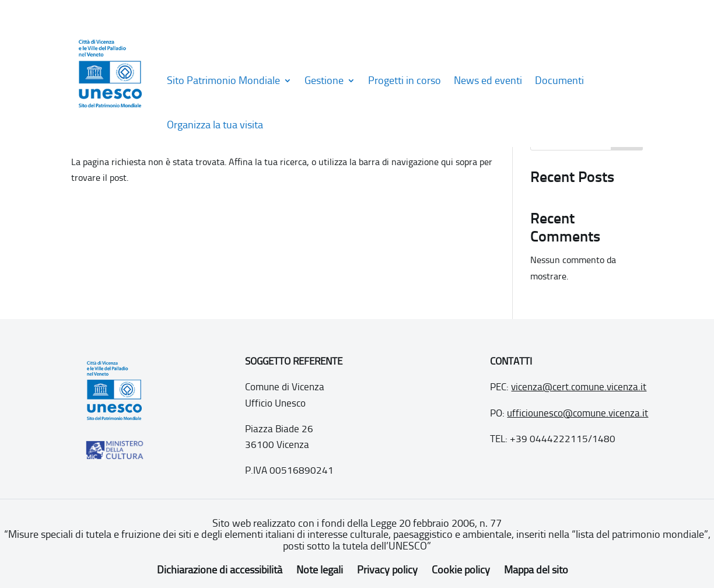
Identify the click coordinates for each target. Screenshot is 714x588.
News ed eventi (488, 80)
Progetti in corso (405, 80)
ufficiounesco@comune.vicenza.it (577, 413)
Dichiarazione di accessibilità (220, 570)
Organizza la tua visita (215, 125)
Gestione (324, 80)
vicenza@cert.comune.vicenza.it (579, 387)
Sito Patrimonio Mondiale (223, 80)
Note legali (320, 570)
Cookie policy (461, 570)
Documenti (559, 80)
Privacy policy (387, 570)
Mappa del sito (536, 570)
